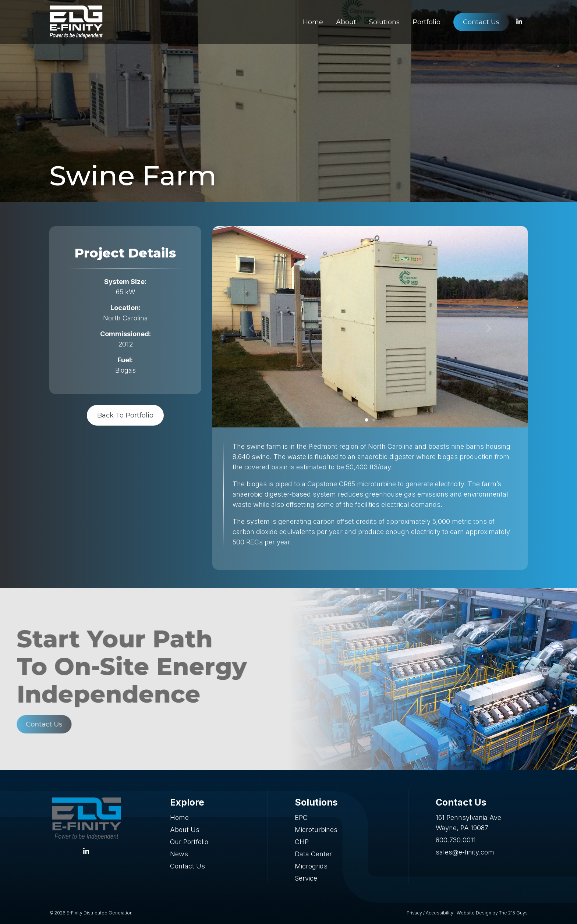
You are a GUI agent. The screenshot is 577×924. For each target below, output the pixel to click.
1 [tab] (366, 420)
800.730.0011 (456, 840)
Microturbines (316, 830)
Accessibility (440, 913)
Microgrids (311, 866)
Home (179, 818)
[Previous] (252, 328)
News (179, 854)
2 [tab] (374, 420)
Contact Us (187, 866)
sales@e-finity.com (465, 852)
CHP (302, 842)
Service (306, 878)
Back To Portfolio (125, 415)
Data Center (313, 854)
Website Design (474, 913)
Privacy (414, 913)
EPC (301, 818)
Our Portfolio (189, 842)
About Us (185, 830)
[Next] (488, 328)
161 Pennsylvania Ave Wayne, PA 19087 (468, 823)
